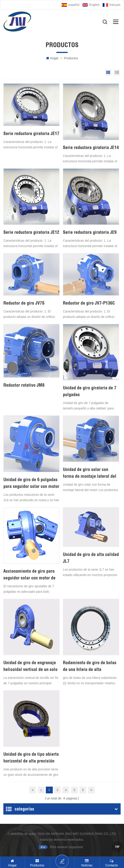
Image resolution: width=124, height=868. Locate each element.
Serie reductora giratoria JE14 (91, 147)
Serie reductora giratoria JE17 (31, 133)
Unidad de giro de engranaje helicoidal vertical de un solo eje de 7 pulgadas (30, 666)
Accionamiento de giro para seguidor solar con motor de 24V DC (29, 575)
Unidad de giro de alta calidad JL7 (91, 558)
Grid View (108, 73)
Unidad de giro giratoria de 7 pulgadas (90, 391)
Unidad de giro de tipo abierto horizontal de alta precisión (31, 757)
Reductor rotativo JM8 (24, 385)
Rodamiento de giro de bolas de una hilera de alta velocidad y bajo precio (90, 666)
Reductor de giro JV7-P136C (89, 303)
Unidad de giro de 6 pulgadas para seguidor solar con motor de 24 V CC (31, 483)
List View (117, 73)
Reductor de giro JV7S (24, 303)
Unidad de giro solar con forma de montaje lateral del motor (90, 473)
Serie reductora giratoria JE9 (90, 232)
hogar (52, 58)
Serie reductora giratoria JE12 (31, 232)
